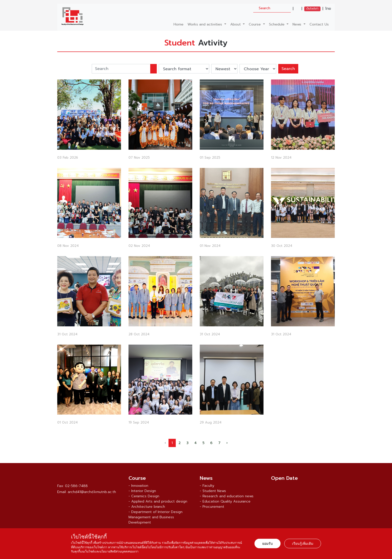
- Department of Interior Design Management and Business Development (155, 517)
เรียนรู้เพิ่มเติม (303, 544)
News (297, 24)
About (236, 24)
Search (288, 69)
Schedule (277, 24)
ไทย (328, 9)
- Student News (213, 491)
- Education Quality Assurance (225, 501)
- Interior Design (142, 491)
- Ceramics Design (144, 496)
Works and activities (205, 24)
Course (255, 24)
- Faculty (207, 486)
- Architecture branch (147, 507)
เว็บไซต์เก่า (312, 9)
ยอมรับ (267, 544)
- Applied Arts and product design (158, 501)
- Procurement (212, 507)
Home (178, 24)
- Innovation (138, 486)
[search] (272, 8)
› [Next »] (227, 443)
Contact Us (319, 24)
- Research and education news (227, 496)
